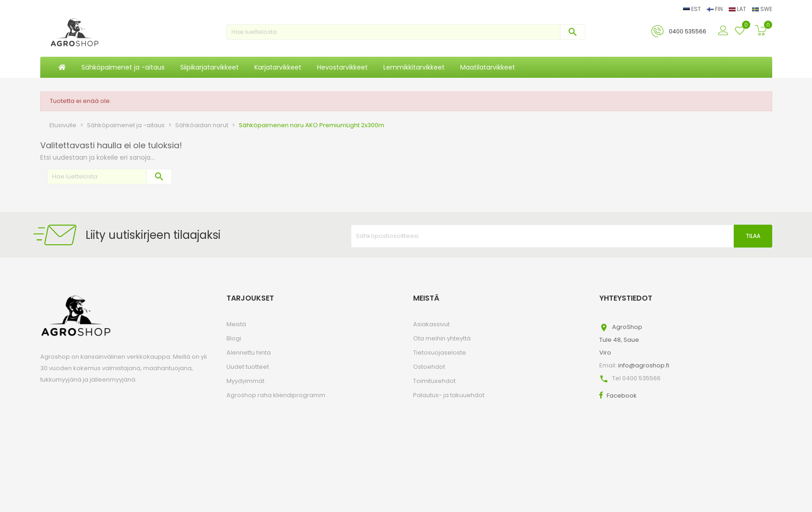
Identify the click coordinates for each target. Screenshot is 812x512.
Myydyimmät (245, 381)
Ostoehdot (429, 367)
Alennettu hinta (249, 353)
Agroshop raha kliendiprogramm (276, 395)
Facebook (622, 396)
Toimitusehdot (434, 381)
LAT (738, 9)
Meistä (236, 324)
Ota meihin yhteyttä (442, 338)
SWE (762, 9)
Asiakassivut (431, 324)
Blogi (234, 338)
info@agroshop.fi (644, 365)
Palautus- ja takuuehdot (449, 395)
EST (693, 9)
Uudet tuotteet (248, 367)
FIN (715, 9)
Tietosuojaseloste (440, 353)
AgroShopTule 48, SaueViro (621, 340)
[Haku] (406, 32)
